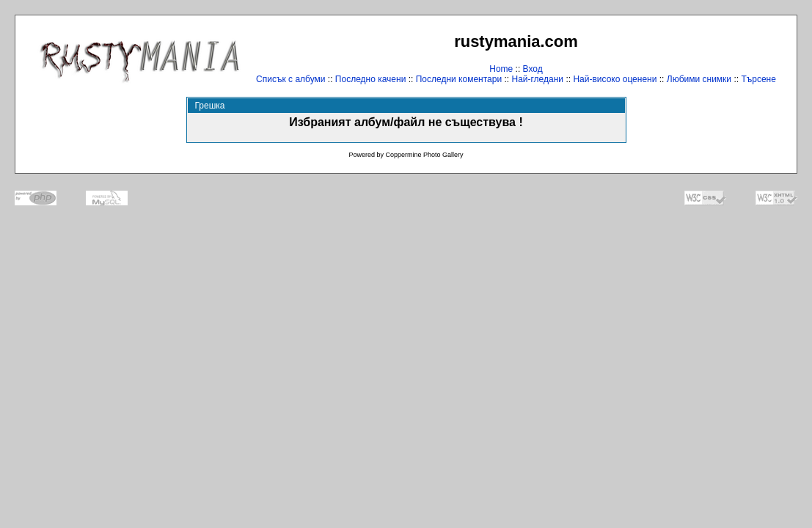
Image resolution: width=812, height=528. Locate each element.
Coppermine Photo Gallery (424, 155)
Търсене (758, 79)
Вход (533, 69)
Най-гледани (537, 79)
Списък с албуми (290, 79)
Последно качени (371, 79)
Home (501, 69)
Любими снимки (699, 79)
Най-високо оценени (615, 79)
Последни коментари (459, 79)
